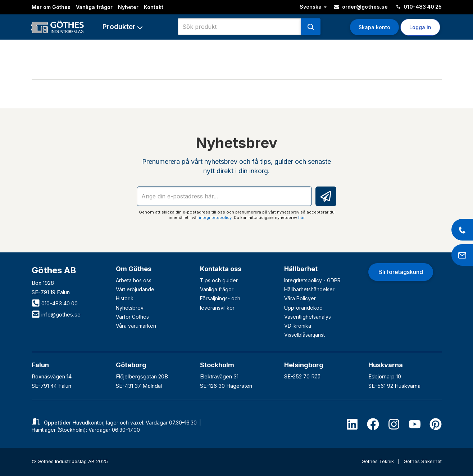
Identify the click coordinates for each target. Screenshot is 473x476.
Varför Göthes (132, 317)
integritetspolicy (215, 217)
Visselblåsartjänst (304, 335)
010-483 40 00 (55, 303)
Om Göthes (134, 269)
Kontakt (154, 7)
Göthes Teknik (378, 461)
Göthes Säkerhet (423, 461)
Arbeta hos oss (134, 280)
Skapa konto (374, 27)
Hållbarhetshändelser (309, 289)
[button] (122, 27)
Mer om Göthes (51, 7)
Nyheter (128, 7)
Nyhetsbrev (130, 308)
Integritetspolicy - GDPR (312, 280)
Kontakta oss (221, 269)
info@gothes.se (56, 315)
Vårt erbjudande (135, 289)
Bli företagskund (401, 272)
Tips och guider (219, 280)
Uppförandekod (303, 308)
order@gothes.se (361, 7)
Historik (125, 298)
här (301, 217)
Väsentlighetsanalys (308, 317)
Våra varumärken (136, 326)
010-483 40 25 (419, 7)
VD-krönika (298, 326)
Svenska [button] (313, 7)
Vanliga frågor (94, 7)
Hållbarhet (301, 269)
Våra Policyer (300, 298)
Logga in (420, 27)
